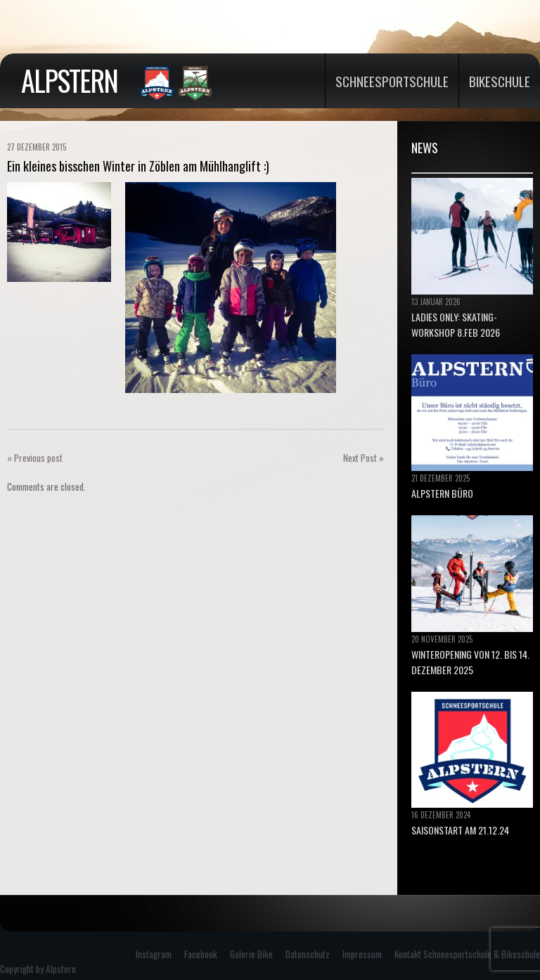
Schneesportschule (392, 81)
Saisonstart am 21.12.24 (460, 830)
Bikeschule (500, 81)
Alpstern (69, 80)
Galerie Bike (251, 954)
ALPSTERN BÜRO (442, 493)
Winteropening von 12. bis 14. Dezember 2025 (470, 662)
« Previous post (35, 458)
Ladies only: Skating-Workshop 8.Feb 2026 (456, 324)
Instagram (154, 954)
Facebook (201, 954)
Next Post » (364, 458)
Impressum (362, 954)
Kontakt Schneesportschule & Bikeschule (467, 954)
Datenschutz (308, 954)
